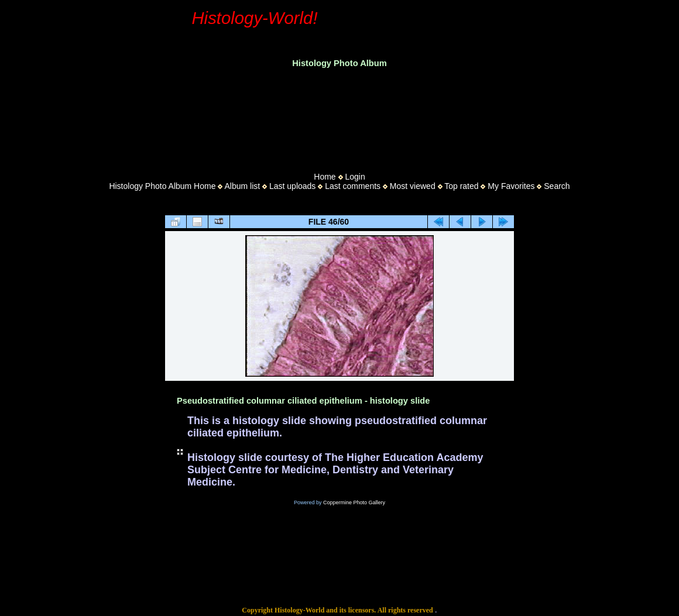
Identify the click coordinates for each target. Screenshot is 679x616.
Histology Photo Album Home (162, 186)
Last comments (353, 186)
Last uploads (292, 186)
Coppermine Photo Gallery (354, 503)
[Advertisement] (339, 116)
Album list (242, 186)
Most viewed (413, 186)
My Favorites (511, 186)
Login (355, 177)
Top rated (461, 186)
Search (557, 186)
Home (325, 177)
